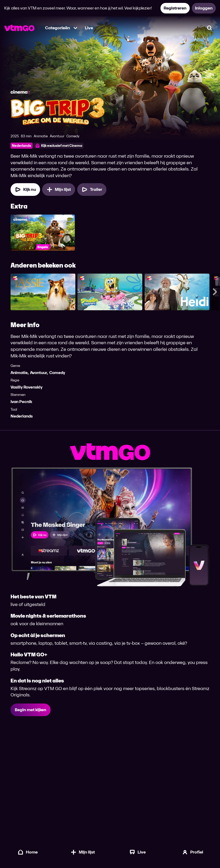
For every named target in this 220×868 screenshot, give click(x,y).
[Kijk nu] (25, 190)
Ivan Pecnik (21, 402)
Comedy (57, 373)
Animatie (19, 373)
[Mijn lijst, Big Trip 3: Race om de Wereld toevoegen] (59, 190)
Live (89, 28)
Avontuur (38, 373)
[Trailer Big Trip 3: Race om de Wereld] (92, 190)
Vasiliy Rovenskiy (26, 387)
